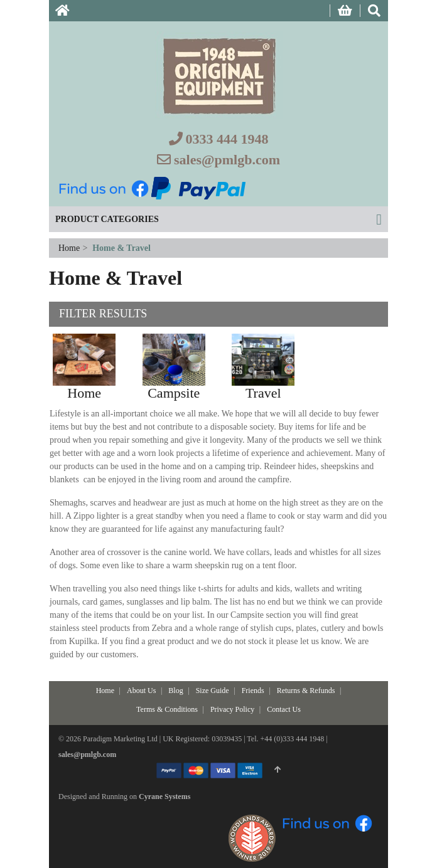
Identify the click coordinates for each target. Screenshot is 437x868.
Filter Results (103, 314)
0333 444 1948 (227, 139)
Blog (175, 691)
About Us (141, 691)
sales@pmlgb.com (227, 160)
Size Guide (213, 691)
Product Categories (107, 219)
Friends (253, 691)
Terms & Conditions (167, 709)
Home (70, 248)
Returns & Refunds (306, 691)
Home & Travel (121, 248)
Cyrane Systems (165, 797)
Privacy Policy (232, 709)
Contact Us (284, 709)
